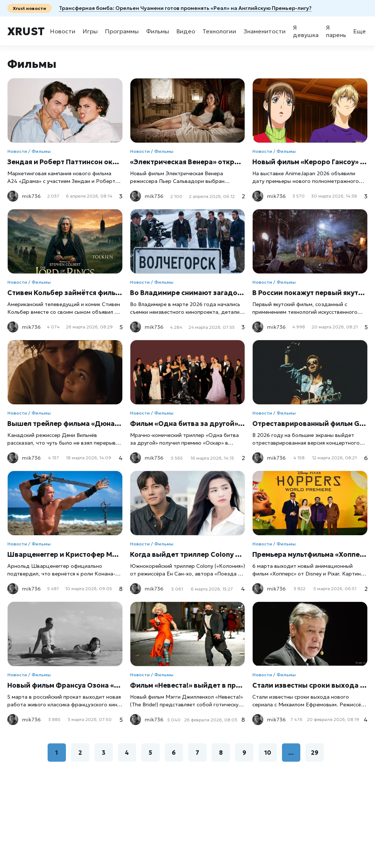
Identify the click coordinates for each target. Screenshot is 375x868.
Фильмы (158, 31)
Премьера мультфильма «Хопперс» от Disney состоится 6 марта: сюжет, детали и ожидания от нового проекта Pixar (310, 554)
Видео (186, 31)
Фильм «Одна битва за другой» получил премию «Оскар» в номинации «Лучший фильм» (188, 424)
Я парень (336, 31)
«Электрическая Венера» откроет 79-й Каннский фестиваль (188, 162)
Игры (90, 31)
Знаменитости (265, 31)
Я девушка (306, 31)
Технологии (219, 31)
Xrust (26, 31)
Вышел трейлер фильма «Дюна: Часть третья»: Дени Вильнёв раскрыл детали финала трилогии (65, 424)
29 (315, 753)
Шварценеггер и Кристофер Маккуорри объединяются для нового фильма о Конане (65, 554)
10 (268, 753)
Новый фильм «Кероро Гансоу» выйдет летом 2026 (310, 162)
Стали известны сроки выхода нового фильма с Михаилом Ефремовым (310, 685)
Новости (63, 31)
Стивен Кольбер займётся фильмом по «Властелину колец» (65, 293)
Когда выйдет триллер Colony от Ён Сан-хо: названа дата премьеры (188, 554)
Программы (122, 31)
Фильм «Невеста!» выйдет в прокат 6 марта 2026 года (188, 685)
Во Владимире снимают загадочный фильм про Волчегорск (188, 293)
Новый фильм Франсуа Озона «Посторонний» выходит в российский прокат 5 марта (65, 685)
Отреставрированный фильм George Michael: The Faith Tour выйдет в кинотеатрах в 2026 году (310, 424)
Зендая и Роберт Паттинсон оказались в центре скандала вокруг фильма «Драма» (65, 162)
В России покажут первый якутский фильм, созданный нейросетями (310, 293)
